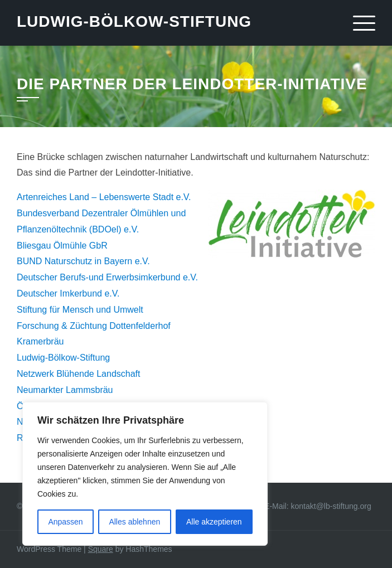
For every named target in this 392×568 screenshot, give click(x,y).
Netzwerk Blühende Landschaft (78, 374)
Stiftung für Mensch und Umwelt (80, 310)
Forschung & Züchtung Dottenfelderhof (94, 326)
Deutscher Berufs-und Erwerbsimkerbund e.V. (107, 277)
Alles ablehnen (134, 522)
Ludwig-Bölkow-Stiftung (134, 21)
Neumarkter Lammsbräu (65, 390)
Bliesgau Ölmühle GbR (62, 246)
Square (101, 549)
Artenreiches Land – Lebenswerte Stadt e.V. (104, 197)
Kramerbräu (40, 341)
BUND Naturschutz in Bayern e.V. (83, 261)
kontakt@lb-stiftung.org (331, 506)
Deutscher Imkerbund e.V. (68, 293)
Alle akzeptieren (214, 522)
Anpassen (65, 522)
